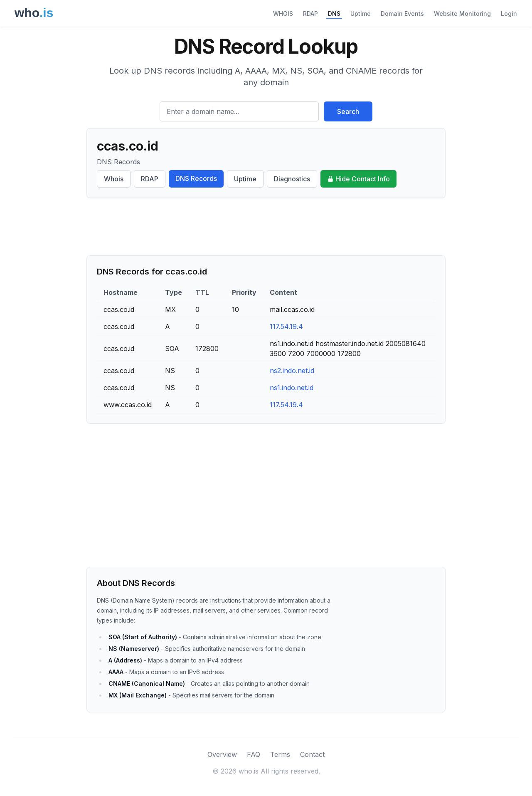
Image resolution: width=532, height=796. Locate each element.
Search (348, 111)
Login (509, 14)
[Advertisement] (266, 227)
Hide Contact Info (358, 179)
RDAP (310, 14)
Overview (222, 754)
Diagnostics (292, 179)
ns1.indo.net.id (292, 388)
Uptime (361, 14)
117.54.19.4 (286, 326)
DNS (334, 14)
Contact (312, 754)
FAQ (254, 754)
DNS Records (196, 178)
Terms (280, 754)
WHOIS (283, 14)
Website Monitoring (462, 14)
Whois (114, 179)
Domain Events (402, 14)
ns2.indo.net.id (292, 371)
